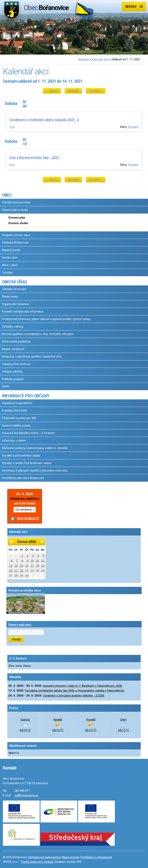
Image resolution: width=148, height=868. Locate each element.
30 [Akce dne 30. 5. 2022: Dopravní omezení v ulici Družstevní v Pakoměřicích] (11, 556)
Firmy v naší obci (20, 625)
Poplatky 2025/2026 (14, 411)
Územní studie (18, 223)
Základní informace (14, 289)
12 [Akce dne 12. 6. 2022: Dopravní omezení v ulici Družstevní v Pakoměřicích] (43, 561)
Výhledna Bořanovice (15, 243)
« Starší (52, 91)
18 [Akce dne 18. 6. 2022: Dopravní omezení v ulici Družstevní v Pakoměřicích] (37, 566)
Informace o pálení (14, 441)
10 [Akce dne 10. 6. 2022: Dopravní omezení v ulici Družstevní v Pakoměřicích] (32, 561)
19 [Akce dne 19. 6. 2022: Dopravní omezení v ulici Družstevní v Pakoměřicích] (43, 566)
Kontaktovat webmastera (45, 857)
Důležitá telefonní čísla (16, 202)
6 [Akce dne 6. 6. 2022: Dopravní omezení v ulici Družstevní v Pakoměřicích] (12, 561)
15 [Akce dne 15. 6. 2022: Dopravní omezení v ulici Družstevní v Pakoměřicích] (21, 566)
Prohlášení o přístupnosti (96, 857)
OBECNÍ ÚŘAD (14, 282)
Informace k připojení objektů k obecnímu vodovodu (35, 471)
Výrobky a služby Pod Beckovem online (27, 463)
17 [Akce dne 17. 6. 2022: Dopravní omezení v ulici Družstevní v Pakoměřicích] (32, 566)
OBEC (7, 195)
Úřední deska (10, 297)
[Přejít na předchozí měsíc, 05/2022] (11, 542)
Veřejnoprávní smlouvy (16, 364)
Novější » (95, 91)
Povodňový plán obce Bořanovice (23, 478)
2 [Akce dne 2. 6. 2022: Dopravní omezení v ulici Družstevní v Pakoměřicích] (28, 556)
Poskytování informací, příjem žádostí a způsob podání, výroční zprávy (46, 319)
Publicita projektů (13, 379)
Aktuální (73, 91)
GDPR (5, 387)
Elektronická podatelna (16, 342)
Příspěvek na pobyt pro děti (19, 418)
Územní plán (17, 218)
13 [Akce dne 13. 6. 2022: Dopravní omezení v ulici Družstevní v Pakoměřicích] (11, 566)
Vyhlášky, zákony (13, 327)
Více (12, 127)
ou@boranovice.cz (26, 795)
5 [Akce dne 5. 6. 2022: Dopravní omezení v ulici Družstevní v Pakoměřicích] (44, 556)
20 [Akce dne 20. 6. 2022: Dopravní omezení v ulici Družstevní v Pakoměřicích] (11, 571)
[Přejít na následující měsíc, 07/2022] (42, 542)
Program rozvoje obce (16, 235)
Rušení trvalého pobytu (16, 426)
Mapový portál (11, 250)
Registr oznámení (13, 349)
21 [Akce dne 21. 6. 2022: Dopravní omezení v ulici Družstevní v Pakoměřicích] (16, 571)
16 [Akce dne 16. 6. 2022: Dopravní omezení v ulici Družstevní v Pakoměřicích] (27, 566)
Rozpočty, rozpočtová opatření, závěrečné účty (32, 357)
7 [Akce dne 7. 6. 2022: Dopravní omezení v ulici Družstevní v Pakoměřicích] (17, 561)
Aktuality (83, 59)
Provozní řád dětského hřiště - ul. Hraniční (28, 433)
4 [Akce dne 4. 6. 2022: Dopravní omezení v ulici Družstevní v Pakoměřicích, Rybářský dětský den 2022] (38, 556)
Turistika (7, 273)
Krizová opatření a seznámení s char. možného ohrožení (37, 334)
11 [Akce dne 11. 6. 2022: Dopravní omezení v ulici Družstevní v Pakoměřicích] (37, 561)
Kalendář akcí (100, 59)
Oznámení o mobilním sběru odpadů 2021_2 (44, 120)
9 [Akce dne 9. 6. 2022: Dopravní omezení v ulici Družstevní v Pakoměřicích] (28, 561)
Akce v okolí (10, 265)
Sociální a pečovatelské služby (21, 456)
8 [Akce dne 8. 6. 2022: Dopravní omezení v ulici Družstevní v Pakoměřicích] (22, 561)
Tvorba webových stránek (37, 862)
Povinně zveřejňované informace (23, 312)
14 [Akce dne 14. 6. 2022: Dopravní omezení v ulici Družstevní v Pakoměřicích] (16, 566)
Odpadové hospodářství (17, 403)
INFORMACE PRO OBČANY (26, 396)
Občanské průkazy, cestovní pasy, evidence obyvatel (35, 448)
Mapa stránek (70, 857)
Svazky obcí (9, 258)
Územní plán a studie (15, 210)
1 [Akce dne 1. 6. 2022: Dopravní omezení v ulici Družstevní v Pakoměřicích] (22, 556)
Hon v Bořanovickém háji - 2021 (34, 158)
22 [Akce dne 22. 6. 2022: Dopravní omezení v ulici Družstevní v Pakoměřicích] (21, 571)
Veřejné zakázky (12, 372)
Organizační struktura (15, 304)
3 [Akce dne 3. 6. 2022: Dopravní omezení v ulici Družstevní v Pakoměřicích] (33, 556)
